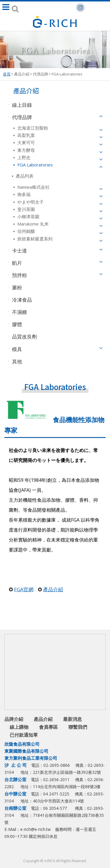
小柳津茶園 (28, 216)
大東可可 (26, 142)
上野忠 (23, 157)
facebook (44, 851)
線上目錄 (22, 105)
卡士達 (20, 250)
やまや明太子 (30, 202)
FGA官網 (24, 589)
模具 (17, 349)
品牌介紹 (14, 719)
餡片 (17, 263)
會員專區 (48, 727)
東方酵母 (26, 150)
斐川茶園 (26, 209)
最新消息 (72, 719)
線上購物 (19, 727)
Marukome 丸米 (32, 224)
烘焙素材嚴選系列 (34, 239)
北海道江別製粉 (32, 128)
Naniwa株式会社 (33, 187)
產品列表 (24, 176)
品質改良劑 (24, 337)
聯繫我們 (78, 727)
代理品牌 (40, 74)
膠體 (17, 324)
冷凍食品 (22, 300)
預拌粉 (20, 275)
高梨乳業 (26, 135)
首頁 (7, 74)
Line (56, 851)
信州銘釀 (26, 231)
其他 (17, 361)
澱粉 (17, 287)
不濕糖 (20, 312)
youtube (68, 851)
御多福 (23, 194)
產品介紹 (22, 74)
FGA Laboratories (67, 74)
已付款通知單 (24, 735)
